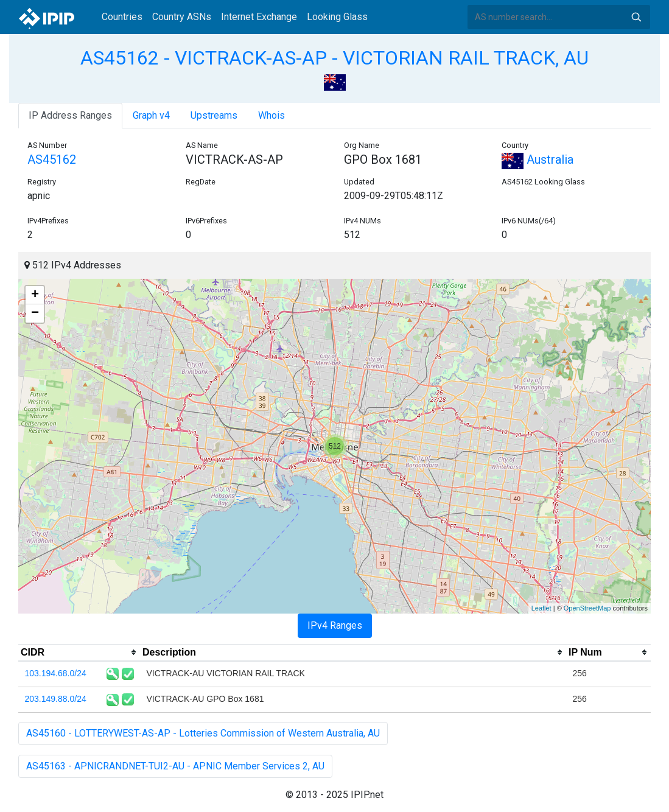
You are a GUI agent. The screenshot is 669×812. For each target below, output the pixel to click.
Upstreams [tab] (214, 115)
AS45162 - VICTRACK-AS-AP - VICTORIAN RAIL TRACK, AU (334, 58)
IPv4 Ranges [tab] (335, 625)
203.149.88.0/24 (56, 699)
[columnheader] (79, 653)
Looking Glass (337, 17)
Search (636, 17)
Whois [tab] (271, 115)
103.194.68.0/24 (56, 673)
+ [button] (35, 295)
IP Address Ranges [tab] (70, 115)
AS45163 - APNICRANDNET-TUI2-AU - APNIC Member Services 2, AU (175, 766)
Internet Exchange (259, 17)
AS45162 (52, 159)
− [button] (35, 313)
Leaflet (541, 608)
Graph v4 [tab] (151, 115)
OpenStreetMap (587, 608)
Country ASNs (182, 17)
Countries (122, 17)
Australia (538, 159)
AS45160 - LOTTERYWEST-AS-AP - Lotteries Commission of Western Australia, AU (203, 733)
